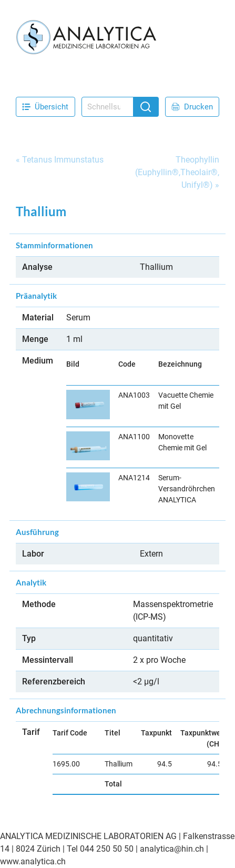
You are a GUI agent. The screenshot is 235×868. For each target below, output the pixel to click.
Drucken (192, 107)
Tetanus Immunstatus (63, 160)
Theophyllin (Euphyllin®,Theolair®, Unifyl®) (177, 172)
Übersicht (45, 107)
